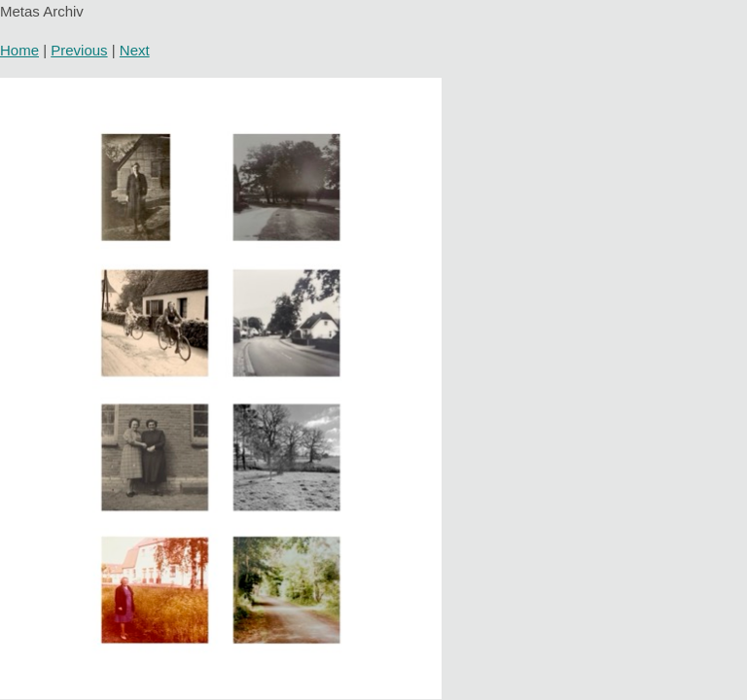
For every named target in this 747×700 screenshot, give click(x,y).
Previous (79, 50)
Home (19, 50)
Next (135, 50)
